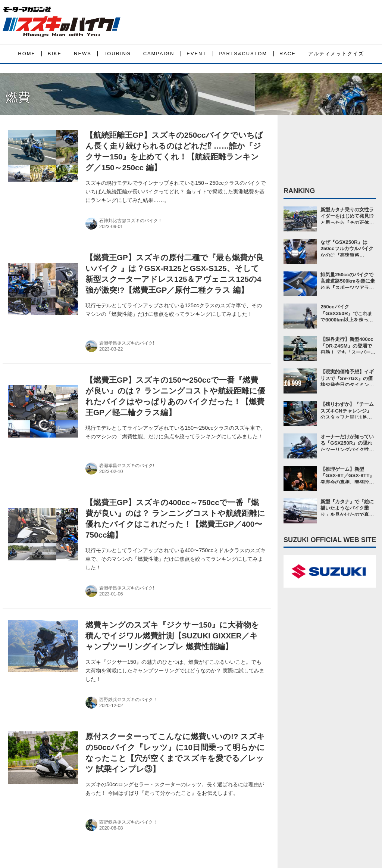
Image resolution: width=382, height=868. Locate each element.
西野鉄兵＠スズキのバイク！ (128, 700)
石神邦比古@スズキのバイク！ (131, 221)
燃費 (18, 97)
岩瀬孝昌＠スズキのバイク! (127, 343)
